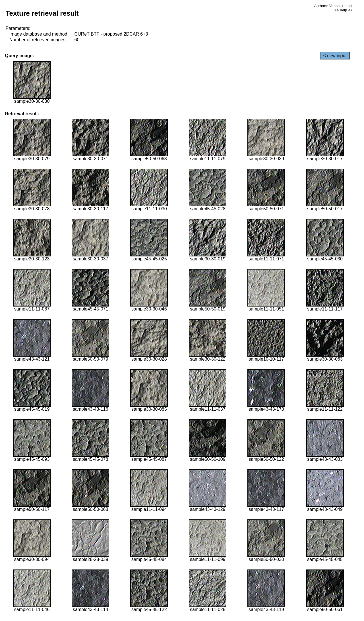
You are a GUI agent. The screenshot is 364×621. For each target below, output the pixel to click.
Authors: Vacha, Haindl (333, 6)
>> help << (344, 10)
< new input (335, 56)
